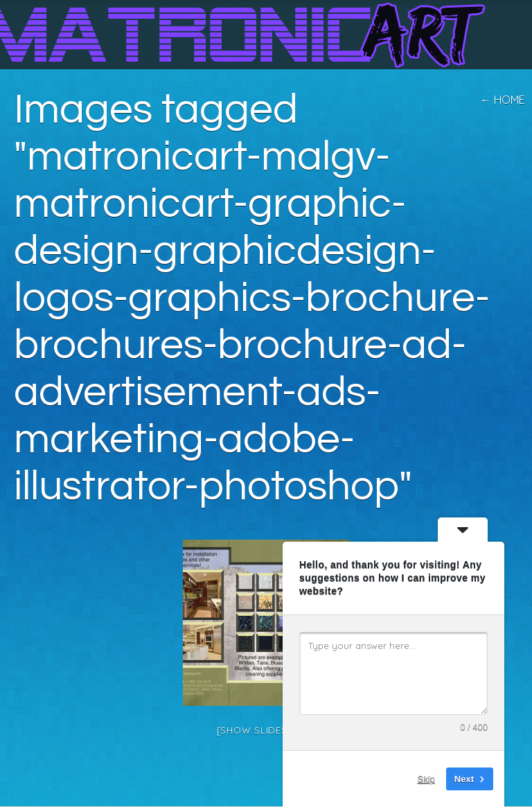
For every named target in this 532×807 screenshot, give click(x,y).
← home (503, 100)
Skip (426, 779)
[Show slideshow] (266, 730)
